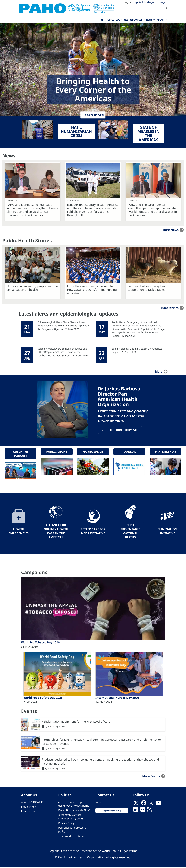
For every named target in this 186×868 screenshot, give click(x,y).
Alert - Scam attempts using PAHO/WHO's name (74, 804)
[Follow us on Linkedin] (136, 811)
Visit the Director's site (121, 430)
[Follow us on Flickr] (143, 811)
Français (162, 2)
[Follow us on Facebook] (144, 804)
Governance (93, 452)
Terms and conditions (71, 837)
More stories (170, 308)
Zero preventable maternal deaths (130, 531)
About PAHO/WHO (32, 802)
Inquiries (101, 802)
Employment (29, 807)
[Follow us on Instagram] (151, 804)
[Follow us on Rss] (149, 811)
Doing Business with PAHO (74, 811)
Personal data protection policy (73, 830)
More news (170, 230)
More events (151, 777)
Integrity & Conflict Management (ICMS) (71, 817)
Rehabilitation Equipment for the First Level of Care (76, 722)
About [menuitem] (160, 20)
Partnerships (166, 452)
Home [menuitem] (102, 20)
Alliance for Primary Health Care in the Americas (56, 531)
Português (150, 2)
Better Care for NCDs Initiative (93, 532)
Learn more (93, 115)
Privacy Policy (66, 824)
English (128, 2)
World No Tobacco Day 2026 (40, 643)
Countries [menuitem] (122, 20)
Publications (57, 452)
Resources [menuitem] (136, 20)
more (159, 371)
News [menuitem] (149, 20)
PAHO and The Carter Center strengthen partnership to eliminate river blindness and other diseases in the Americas (152, 210)
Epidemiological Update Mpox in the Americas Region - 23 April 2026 (137, 350)
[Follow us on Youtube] (158, 804)
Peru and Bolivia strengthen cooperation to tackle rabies (146, 288)
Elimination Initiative (167, 532)
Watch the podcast (21, 454)
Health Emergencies (19, 532)
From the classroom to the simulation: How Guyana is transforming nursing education (93, 290)
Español (138, 2)
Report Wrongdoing (112, 811)
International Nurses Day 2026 (117, 698)
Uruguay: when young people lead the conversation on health (32, 288)
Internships (28, 812)
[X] (136, 804)
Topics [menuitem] (110, 20)
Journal (129, 452)
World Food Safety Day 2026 (43, 698)
